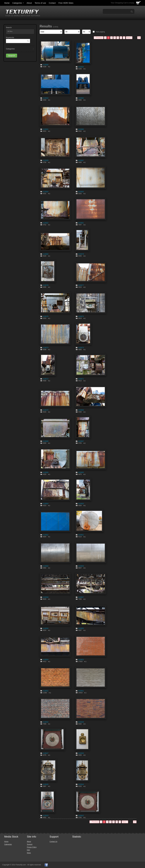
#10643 (46, 816)
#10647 (46, 753)
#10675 (81, 316)
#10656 (46, 628)
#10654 (46, 660)
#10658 (46, 597)
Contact (52, 3)
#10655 (81, 628)
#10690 (81, 129)
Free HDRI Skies (66, 3)
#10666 (46, 472)
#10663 (81, 504)
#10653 (81, 660)
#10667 (81, 441)
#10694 (81, 67)
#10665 (81, 472)
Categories (18, 3)
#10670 (46, 410)
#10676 (46, 316)
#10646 (81, 753)
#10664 (46, 504)
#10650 (46, 722)
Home (7, 3)
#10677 (81, 285)
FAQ (28, 850)
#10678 (46, 285)
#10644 (81, 784)
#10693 (46, 98)
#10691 (46, 129)
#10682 (46, 223)
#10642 (81, 816)
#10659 (81, 566)
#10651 (81, 691)
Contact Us (53, 841)
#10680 (46, 254)
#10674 (46, 348)
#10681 (81, 223)
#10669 (81, 410)
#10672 (46, 379)
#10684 (46, 192)
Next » (129, 38)
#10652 (46, 691)
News (29, 853)
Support (30, 844)
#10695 (46, 65)
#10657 (81, 597)
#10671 (81, 379)
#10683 (81, 192)
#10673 (81, 348)
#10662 (46, 535)
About (29, 3)
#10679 (81, 254)
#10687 (81, 161)
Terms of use (40, 3)
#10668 (46, 441)
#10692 (81, 98)
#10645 (46, 784)
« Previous (99, 38)
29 (139, 38)
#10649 (81, 722)
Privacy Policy (32, 847)
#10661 (81, 535)
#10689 (46, 161)
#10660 (46, 566)
